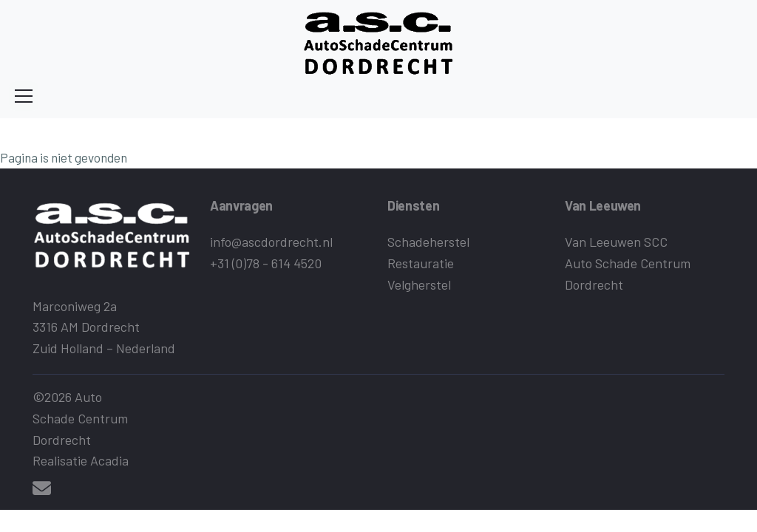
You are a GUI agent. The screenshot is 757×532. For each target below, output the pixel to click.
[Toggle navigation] (24, 96)
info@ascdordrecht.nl (271, 242)
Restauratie (421, 263)
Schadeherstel (428, 242)
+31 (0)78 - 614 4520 (266, 263)
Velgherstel (419, 284)
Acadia (109, 460)
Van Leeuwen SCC (616, 242)
